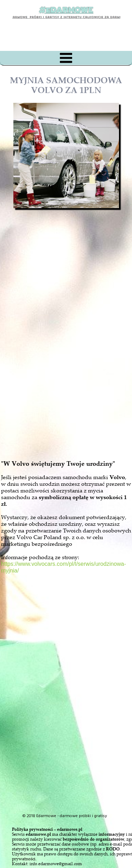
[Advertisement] (73, 370)
